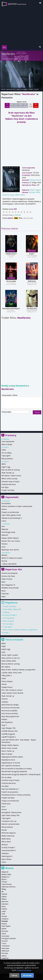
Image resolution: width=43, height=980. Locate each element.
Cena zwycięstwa (8, 441)
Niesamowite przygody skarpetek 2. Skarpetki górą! (21, 774)
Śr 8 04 (16, 105)
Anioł (3, 652)
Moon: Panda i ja (8, 751)
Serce (3, 807)
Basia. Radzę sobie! (9, 661)
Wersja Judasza (7, 459)
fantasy (32, 180)
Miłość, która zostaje (9, 479)
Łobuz (4, 521)
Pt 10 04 (25, 105)
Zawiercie (5, 958)
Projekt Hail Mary (8, 490)
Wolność (5, 845)
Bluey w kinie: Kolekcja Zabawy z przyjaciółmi (20, 630)
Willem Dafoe (20, 195)
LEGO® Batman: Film (9, 731)
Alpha (3, 464)
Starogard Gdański (8, 938)
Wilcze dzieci (6, 842)
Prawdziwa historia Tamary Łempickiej (16, 795)
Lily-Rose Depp (8, 195)
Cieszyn (4, 882)
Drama (4, 509)
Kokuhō (4, 719)
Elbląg (4, 889)
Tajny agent (6, 456)
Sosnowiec (5, 936)
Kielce (4, 906)
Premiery (11, 435)
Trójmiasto (6, 946)
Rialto (4, 597)
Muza (3, 591)
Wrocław (5, 953)
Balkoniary (32, 281)
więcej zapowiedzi (10, 564)
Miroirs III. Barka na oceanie (12, 558)
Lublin (4, 911)
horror (39, 180)
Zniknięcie (5, 853)
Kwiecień (5, 535)
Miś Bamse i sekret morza (11, 476)
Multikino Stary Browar (10, 588)
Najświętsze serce (8, 760)
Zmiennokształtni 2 (9, 850)
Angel (3, 646)
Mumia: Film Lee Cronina (11, 541)
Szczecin (5, 941)
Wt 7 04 (12, 105)
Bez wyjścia (6, 667)
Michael (4, 555)
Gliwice (4, 899)
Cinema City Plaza (8, 576)
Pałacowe (5, 594)
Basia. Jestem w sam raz (11, 658)
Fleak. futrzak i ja (8, 473)
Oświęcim (5, 919)
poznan (17, 4)
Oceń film (18, 215)
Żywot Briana (6, 859)
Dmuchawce (6, 503)
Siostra (4, 809)
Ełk (2, 892)
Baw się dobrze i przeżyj (11, 470)
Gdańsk (4, 894)
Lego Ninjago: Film (8, 728)
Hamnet (4, 699)
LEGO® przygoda (8, 734)
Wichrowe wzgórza (8, 833)
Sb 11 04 (30, 105)
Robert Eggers (13, 59)
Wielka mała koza (8, 836)
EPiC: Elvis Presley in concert (12, 690)
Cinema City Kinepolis (9, 573)
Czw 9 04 (20, 105)
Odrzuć (14, 975)
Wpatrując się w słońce (10, 550)
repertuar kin (10, 89)
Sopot (4, 933)
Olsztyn (4, 916)
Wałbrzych (5, 951)
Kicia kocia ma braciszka (10, 708)
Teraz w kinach (14, 640)
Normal (4, 561)
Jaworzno (5, 901)
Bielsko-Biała (6, 874)
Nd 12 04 (36, 105)
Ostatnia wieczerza (9, 484)
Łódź (3, 914)
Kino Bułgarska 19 (8, 585)
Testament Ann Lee (9, 821)
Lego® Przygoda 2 (9, 737)
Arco (3, 526)
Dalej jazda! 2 (6, 675)
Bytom (4, 879)
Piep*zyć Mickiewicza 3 (10, 789)
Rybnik (4, 929)
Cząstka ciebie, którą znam (12, 673)
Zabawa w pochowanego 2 (12, 518)
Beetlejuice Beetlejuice (11, 309)
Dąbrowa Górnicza (8, 887)
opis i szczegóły (22, 89)
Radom (4, 924)
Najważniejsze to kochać (11, 763)
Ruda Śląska (6, 926)
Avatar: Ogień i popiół (10, 655)
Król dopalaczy (9, 618)
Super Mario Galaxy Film (12, 609)
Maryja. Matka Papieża (10, 538)
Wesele (4, 830)
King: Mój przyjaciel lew (10, 716)
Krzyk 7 (32, 254)
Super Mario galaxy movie (11, 515)
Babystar (5, 529)
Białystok (5, 872)
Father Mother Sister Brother (12, 693)
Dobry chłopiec (7, 681)
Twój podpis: (7, 412)
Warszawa (5, 948)
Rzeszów (5, 931)
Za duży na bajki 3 (10, 615)
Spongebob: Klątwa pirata (11, 812)
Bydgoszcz (6, 877)
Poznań (4, 921)
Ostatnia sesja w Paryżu (10, 481)
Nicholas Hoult (34, 192)
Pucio (3, 547)
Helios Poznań (7, 579)
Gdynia (4, 897)
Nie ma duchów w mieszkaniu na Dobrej (17, 769)
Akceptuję (27, 975)
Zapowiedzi (12, 497)
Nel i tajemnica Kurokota (11, 766)
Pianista (4, 544)
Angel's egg (6, 467)
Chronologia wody (8, 532)
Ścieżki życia (6, 804)
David (4, 450)
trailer (31, 89)
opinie (36, 89)
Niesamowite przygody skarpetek (14, 771)
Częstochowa (6, 884)
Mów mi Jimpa (7, 444)
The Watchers (32, 309)
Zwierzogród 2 (7, 856)
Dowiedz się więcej (24, 970)
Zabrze (4, 956)
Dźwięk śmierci (11, 254)
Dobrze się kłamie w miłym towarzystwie (17, 506)
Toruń (4, 943)
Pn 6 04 (7, 105)
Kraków (4, 909)
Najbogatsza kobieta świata (12, 757)
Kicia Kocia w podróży (10, 713)
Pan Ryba (5, 487)
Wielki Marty (6, 839)
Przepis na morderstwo (10, 512)
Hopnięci (6, 612)
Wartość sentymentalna (10, 824)
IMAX (3, 582)
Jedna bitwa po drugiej (10, 705)
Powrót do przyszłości (10, 792)
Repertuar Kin (14, 569)
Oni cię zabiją (11, 281)
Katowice (5, 904)
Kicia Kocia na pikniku (9, 711)
